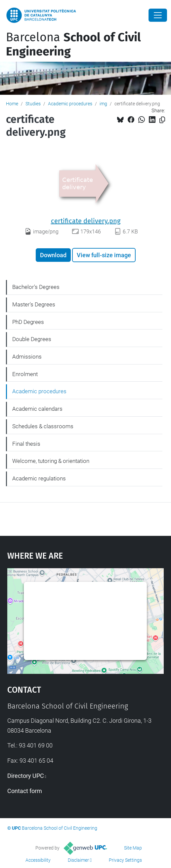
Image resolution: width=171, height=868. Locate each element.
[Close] (158, 15)
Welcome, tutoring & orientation (51, 461)
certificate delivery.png (86, 221)
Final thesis (26, 444)
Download (53, 255)
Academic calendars (37, 409)
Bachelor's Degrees (36, 287)
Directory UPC (26, 776)
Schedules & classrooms (43, 426)
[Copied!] (162, 120)
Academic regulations (39, 478)
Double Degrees (32, 339)
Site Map (133, 848)
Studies (33, 104)
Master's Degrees (34, 304)
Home (12, 104)
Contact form (25, 791)
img (103, 104)
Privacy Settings (125, 860)
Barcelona (73, 44)
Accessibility (38, 860)
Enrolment (25, 374)
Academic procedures (70, 104)
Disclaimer (78, 860)
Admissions (27, 357)
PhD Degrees (28, 322)
